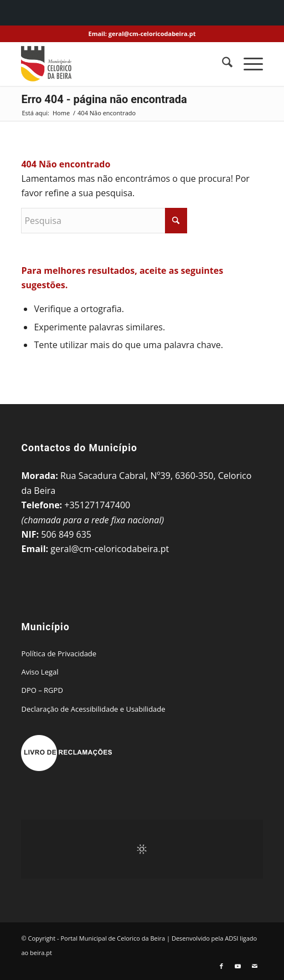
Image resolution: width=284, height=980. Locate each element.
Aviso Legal (40, 672)
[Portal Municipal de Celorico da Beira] (118, 64)
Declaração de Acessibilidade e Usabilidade (93, 709)
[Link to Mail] (255, 966)
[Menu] (248, 64)
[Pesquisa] (222, 64)
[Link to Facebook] (221, 966)
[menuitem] (222, 64)
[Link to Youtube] (238, 966)
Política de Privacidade (59, 654)
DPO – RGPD (42, 690)
